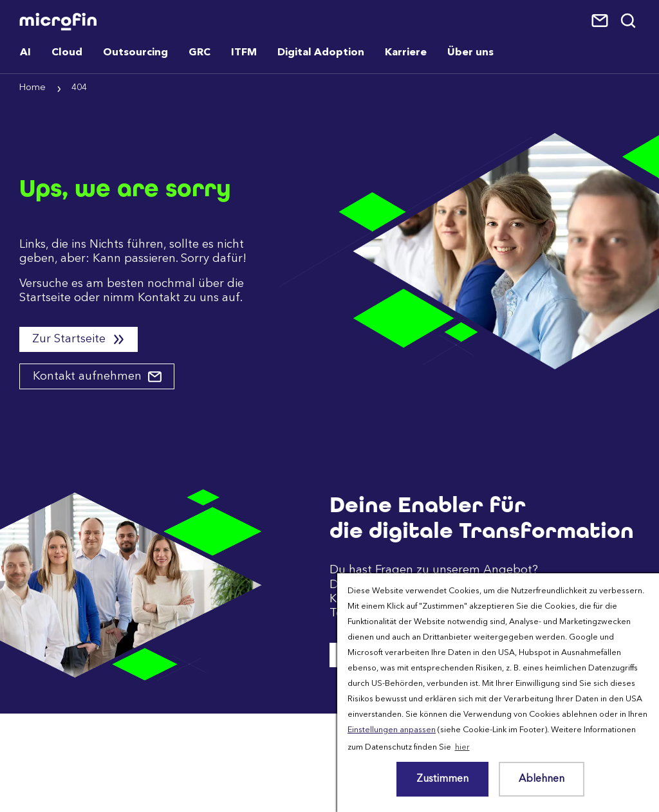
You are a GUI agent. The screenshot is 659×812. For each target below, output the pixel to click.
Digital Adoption (321, 53)
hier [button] (462, 747)
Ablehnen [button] (542, 779)
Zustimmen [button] (442, 779)
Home (32, 88)
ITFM (244, 53)
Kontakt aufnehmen (89, 376)
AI (25, 53)
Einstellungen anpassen (392, 730)
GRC (200, 53)
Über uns (470, 53)
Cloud (67, 53)
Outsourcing (135, 53)
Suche (629, 21)
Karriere (406, 53)
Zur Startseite (70, 339)
